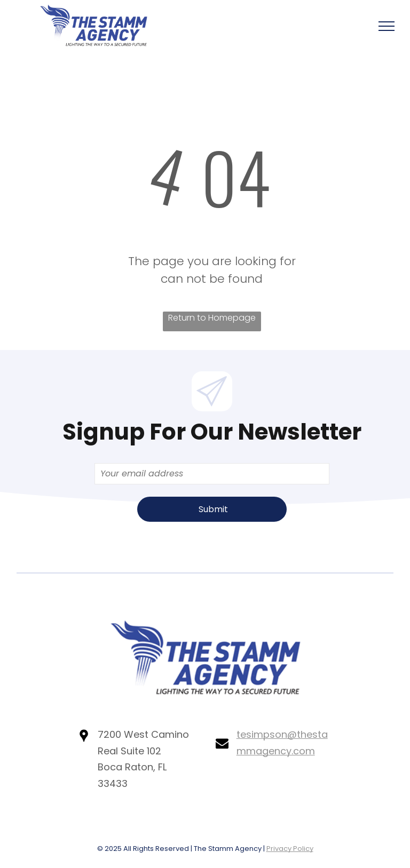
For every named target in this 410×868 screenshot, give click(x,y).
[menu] (387, 26)
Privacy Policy (290, 849)
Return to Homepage (212, 318)
